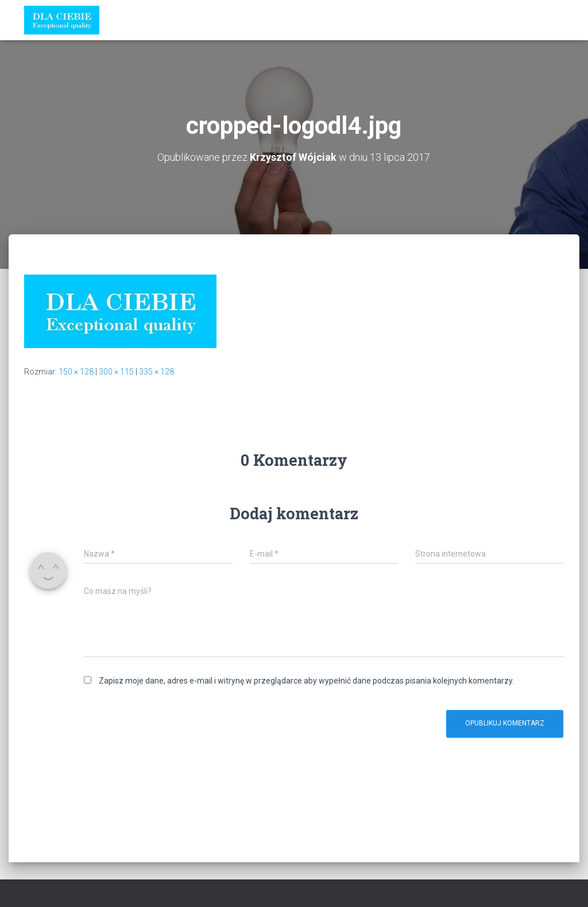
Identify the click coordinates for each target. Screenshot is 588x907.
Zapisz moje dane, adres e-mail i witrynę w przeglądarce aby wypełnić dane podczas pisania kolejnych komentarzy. (306, 681)
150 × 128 (76, 372)
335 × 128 (156, 372)
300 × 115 (116, 372)
